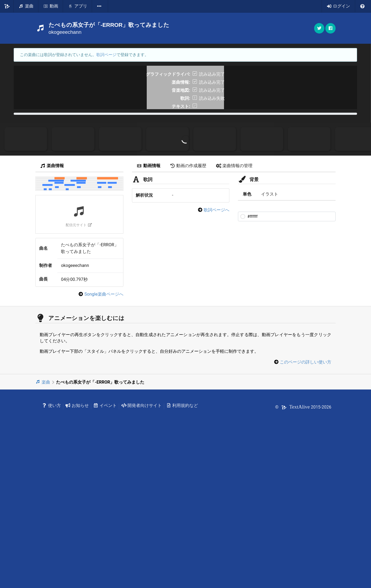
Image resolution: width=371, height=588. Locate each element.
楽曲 (43, 532)
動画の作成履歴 (188, 315)
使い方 (51, 555)
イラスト (270, 344)
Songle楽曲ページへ (104, 444)
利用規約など (182, 555)
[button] (330, 28)
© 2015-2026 (303, 557)
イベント (105, 555)
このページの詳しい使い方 (306, 512)
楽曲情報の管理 (234, 315)
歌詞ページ (106, 55)
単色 (247, 344)
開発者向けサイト (142, 555)
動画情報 (149, 315)
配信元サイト (79, 375)
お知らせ (77, 555)
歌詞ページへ (216, 360)
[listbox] (100, 6)
